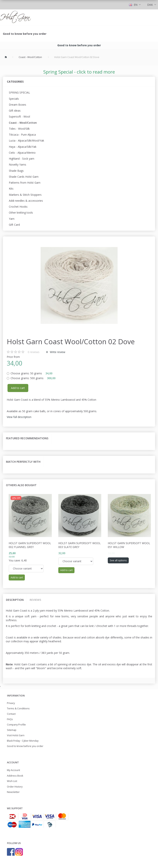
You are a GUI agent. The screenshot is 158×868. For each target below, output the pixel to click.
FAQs (10, 719)
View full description (19, 417)
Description (15, 600)
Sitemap (12, 730)
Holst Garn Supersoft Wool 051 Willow (129, 545)
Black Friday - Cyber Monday (23, 741)
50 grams (31, 373)
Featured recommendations (27, 438)
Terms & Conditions (18, 708)
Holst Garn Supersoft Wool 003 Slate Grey (79, 545)
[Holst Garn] (15, 17)
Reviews (35, 600)
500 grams (33, 378)
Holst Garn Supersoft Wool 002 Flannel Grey (30, 545)
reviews (34, 352)
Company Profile (16, 725)
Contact (11, 714)
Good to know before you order (25, 34)
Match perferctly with (23, 462)
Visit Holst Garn (16, 735)
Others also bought (21, 485)
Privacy (11, 703)
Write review (57, 352)
